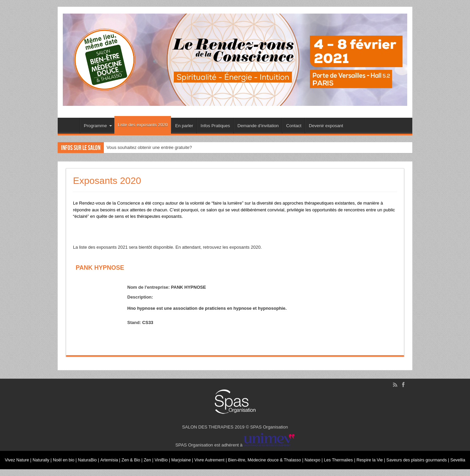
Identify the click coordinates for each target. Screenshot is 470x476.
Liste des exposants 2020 (143, 125)
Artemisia (113, 458)
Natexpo (324, 458)
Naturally (43, 458)
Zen (153, 458)
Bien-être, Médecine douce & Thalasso (274, 458)
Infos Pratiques (215, 126)
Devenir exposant (326, 126)
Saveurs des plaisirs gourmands (431, 458)
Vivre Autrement (217, 458)
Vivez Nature (18, 458)
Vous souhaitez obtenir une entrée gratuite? (149, 147)
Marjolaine (188, 458)
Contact (294, 126)
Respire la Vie (383, 458)
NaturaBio (91, 458)
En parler (184, 126)
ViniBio (167, 458)
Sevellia (235, 469)
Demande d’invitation (258, 126)
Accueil (70, 127)
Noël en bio (66, 458)
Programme (98, 126)
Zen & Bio (136, 458)
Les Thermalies (350, 458)
